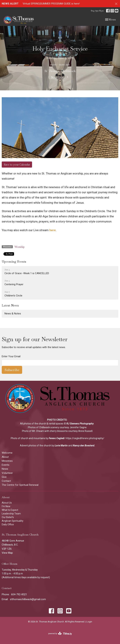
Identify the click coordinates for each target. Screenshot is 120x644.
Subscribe (12, 370)
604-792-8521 (97, 11)
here (53, 230)
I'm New (6, 506)
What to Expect (10, 510)
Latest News (10, 305)
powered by (60, 634)
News (5, 469)
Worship (20, 247)
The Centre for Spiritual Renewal (20, 485)
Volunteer (7, 473)
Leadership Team (11, 514)
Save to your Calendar (17, 165)
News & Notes (13, 314)
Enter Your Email (11, 356)
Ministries (7, 461)
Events (6, 465)
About (5, 457)
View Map (7, 553)
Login (89, 622)
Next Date (60, 77)
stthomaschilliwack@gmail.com (28, 599)
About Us (7, 503)
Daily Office (8, 524)
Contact (6, 481)
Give (4, 477)
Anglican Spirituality (13, 521)
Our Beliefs (8, 517)
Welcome (7, 453)
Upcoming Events (14, 261)
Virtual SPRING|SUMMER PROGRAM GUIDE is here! (51, 4)
